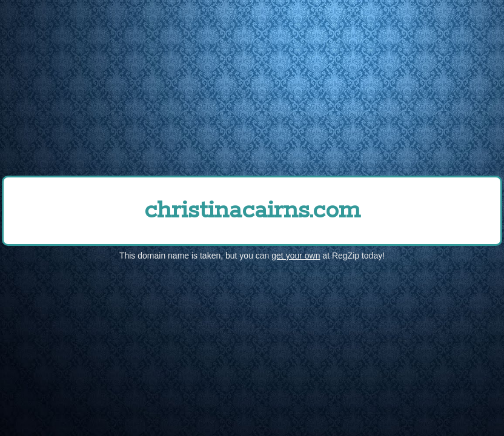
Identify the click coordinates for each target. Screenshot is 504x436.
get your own (296, 256)
